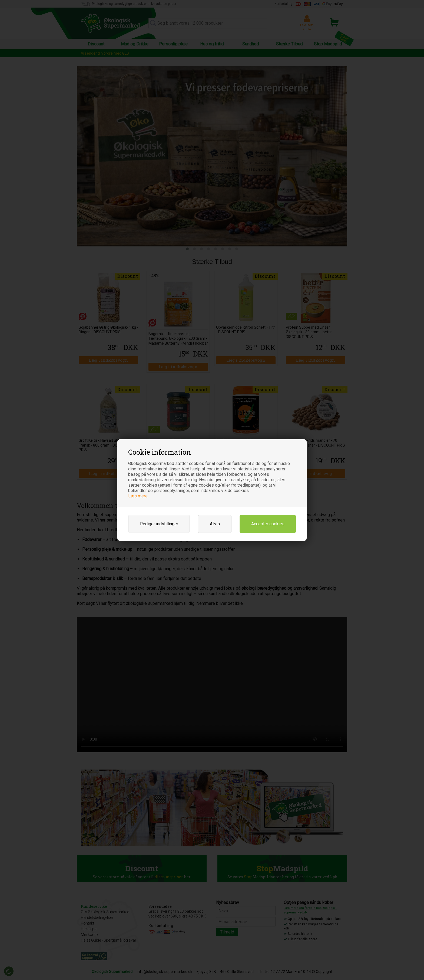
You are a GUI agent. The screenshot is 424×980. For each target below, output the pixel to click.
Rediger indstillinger (159, 524)
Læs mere (138, 496)
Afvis (215, 524)
